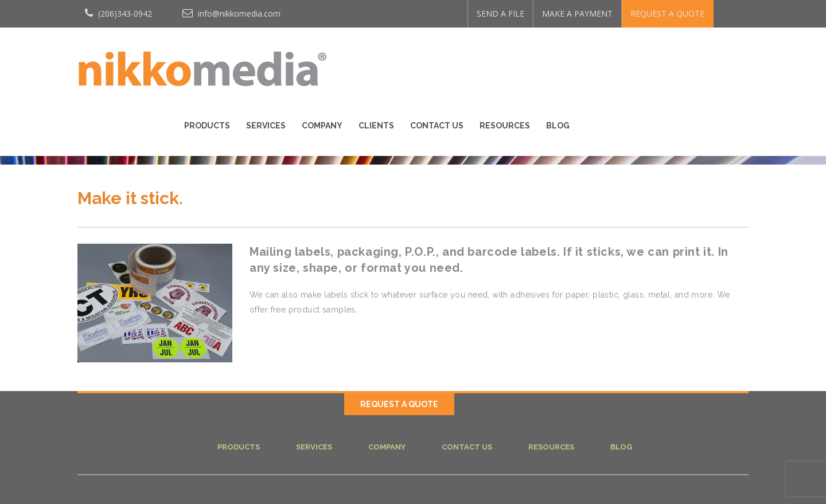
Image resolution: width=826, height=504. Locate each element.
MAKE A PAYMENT (577, 13)
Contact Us (609, 58)
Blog (730, 58)
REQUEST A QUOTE (667, 13)
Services (438, 58)
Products (379, 58)
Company (494, 58)
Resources (677, 58)
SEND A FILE (500, 13)
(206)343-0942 (118, 13)
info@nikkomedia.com (231, 13)
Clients (548, 58)
